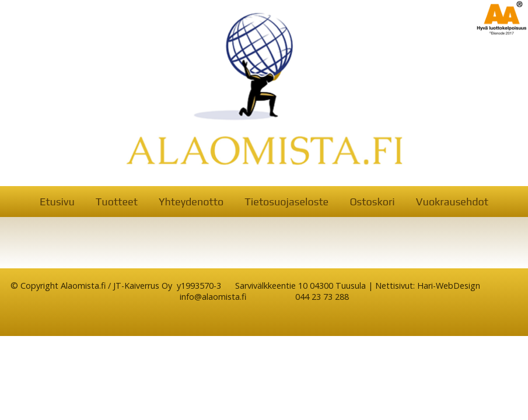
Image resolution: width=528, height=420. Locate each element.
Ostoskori (372, 202)
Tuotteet (117, 202)
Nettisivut (394, 286)
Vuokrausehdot (452, 202)
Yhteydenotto (191, 202)
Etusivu (57, 202)
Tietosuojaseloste (286, 202)
